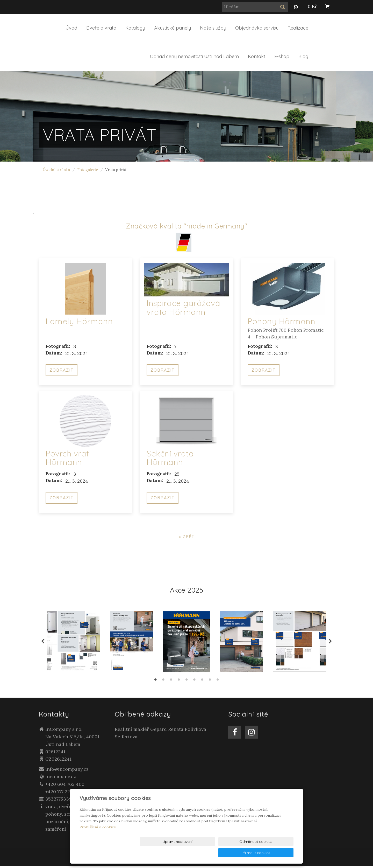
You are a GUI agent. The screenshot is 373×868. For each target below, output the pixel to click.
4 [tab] (179, 683)
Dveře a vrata (101, 28)
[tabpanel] (187, 642)
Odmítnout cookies (231, 853)
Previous (43, 642)
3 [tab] (171, 683)
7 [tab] (202, 683)
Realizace (298, 28)
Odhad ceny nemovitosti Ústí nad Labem (194, 56)
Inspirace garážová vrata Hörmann (183, 307)
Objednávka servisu (257, 28)
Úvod (71, 28)
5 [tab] (187, 683)
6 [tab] (194, 683)
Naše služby (213, 28)
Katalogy (135, 28)
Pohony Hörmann (281, 321)
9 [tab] (218, 683)
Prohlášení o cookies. (98, 838)
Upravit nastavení (188, 853)
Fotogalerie (88, 170)
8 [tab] (210, 683)
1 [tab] (155, 683)
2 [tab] (163, 683)
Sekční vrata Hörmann (170, 458)
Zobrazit (62, 370)
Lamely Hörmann (79, 321)
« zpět (187, 537)
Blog (303, 56)
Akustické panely (173, 28)
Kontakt (257, 56)
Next (330, 642)
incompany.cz (61, 778)
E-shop (282, 56)
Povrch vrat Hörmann (67, 458)
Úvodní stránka (56, 170)
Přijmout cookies (274, 853)
